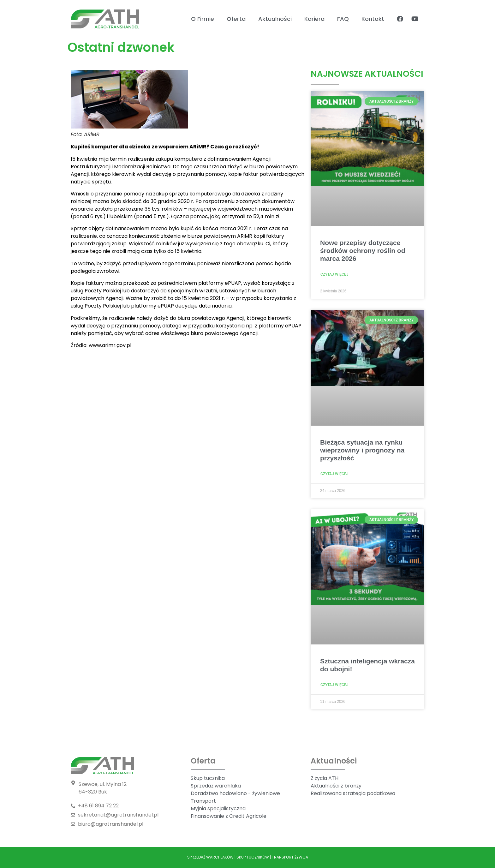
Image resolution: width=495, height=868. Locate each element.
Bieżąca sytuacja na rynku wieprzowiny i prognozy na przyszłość (362, 450)
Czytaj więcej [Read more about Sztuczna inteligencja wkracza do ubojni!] (334, 685)
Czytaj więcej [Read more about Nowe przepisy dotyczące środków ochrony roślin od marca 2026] (334, 274)
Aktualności (275, 19)
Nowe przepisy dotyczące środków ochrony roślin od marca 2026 (363, 251)
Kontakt (373, 19)
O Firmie (203, 19)
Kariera (314, 19)
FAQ (343, 19)
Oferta (236, 19)
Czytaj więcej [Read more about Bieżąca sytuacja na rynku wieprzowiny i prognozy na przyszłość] (334, 474)
